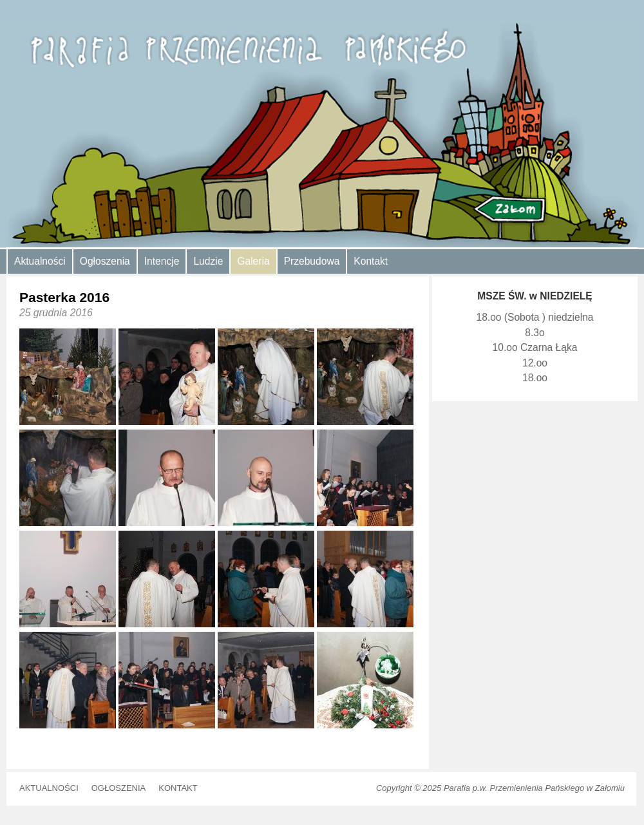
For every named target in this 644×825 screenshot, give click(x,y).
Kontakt (371, 261)
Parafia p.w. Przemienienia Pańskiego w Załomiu (534, 788)
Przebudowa (312, 261)
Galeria (253, 261)
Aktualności (40, 261)
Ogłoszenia (105, 261)
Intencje (162, 261)
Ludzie (208, 261)
